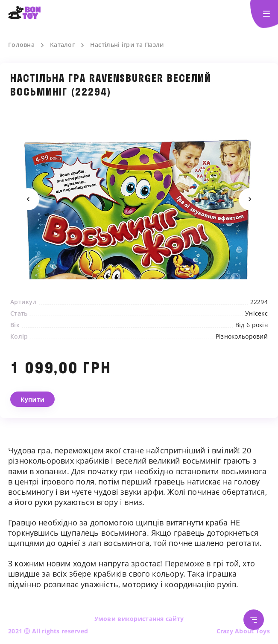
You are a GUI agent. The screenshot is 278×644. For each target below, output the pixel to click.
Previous (28, 199)
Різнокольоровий (242, 337)
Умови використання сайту (139, 619)
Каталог (62, 45)
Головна (21, 45)
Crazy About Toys (243, 631)
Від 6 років (252, 325)
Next (250, 199)
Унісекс (256, 313)
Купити (32, 399)
